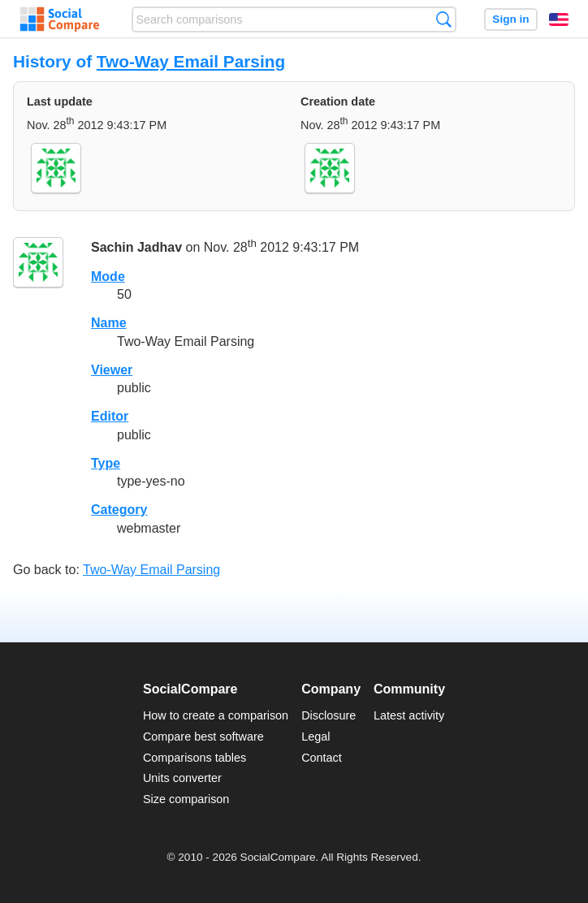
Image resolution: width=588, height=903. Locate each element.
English (559, 19)
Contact (322, 758)
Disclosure (329, 715)
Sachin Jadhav (136, 247)
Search (444, 19)
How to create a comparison (216, 715)
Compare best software (203, 737)
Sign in (510, 19)
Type (106, 463)
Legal (316, 737)
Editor (110, 416)
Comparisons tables (195, 758)
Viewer (112, 370)
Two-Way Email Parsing (191, 61)
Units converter (182, 778)
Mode (108, 277)
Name (109, 323)
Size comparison (186, 799)
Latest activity (409, 715)
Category (119, 510)
